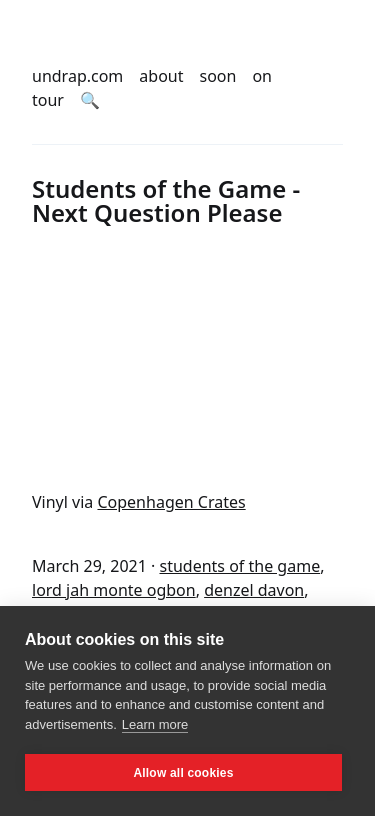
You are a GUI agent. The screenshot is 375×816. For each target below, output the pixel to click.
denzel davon (254, 590)
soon (218, 76)
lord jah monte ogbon (114, 590)
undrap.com (77, 76)
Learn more (155, 724)
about (161, 76)
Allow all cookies (183, 773)
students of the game (239, 566)
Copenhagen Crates (171, 502)
